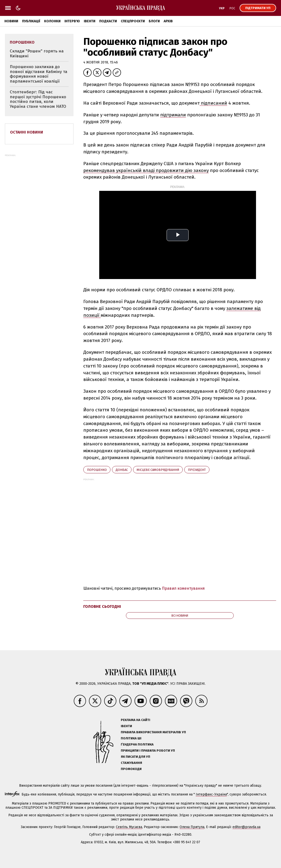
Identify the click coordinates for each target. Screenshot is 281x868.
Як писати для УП (135, 757)
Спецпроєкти (133, 21)
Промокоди (131, 769)
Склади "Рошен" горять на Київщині (37, 54)
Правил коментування (183, 588)
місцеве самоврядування (158, 470)
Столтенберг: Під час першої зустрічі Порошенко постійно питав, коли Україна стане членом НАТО (38, 99)
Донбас (122, 470)
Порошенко (97, 470)
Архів (168, 21)
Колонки (52, 21)
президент (197, 470)
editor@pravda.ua (246, 827)
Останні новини (27, 132)
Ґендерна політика (137, 744)
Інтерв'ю (72, 21)
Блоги (154, 21)
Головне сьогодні (102, 606)
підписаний (213, 103)
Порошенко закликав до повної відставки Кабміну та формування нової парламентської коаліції (39, 74)
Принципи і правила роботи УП (148, 751)
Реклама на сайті (135, 720)
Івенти (90, 21)
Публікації (31, 21)
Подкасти (108, 21)
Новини (11, 21)
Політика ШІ (131, 738)
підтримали (173, 115)
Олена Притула (192, 827)
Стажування (131, 763)
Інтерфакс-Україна (211, 794)
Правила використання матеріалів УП (153, 732)
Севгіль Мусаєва (129, 827)
